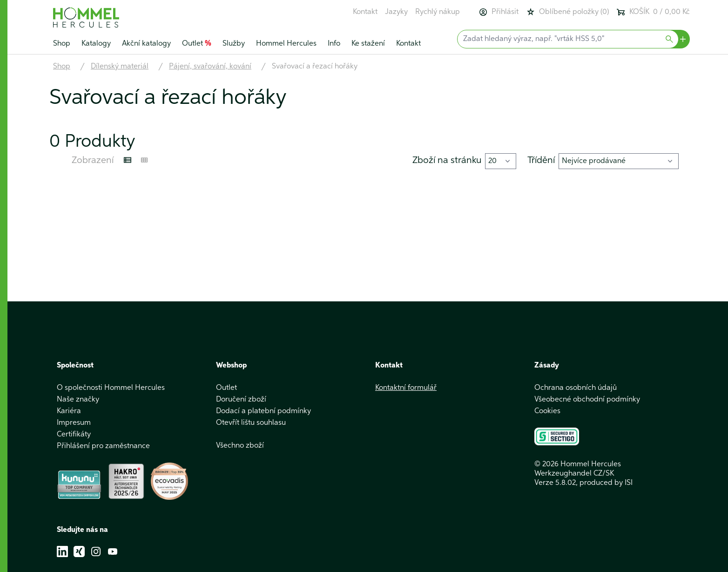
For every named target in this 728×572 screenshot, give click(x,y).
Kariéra (69, 411)
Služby (234, 44)
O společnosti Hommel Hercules (111, 388)
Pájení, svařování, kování (210, 67)
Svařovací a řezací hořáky (315, 67)
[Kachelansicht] (144, 160)
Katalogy (96, 44)
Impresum (74, 423)
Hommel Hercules (286, 44)
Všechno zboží (240, 446)
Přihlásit (499, 12)
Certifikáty (74, 435)
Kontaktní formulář (406, 388)
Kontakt (365, 12)
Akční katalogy (146, 44)
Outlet (197, 44)
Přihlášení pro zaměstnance (103, 446)
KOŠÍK (653, 12)
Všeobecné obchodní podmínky (587, 400)
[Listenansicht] (128, 160)
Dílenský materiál (120, 67)
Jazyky (396, 12)
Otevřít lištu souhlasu (251, 423)
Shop (62, 44)
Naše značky (78, 400)
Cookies (547, 411)
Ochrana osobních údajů (576, 388)
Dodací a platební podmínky (263, 411)
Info (334, 44)
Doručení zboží (241, 400)
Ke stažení (368, 44)
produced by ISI (606, 483)
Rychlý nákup (438, 12)
